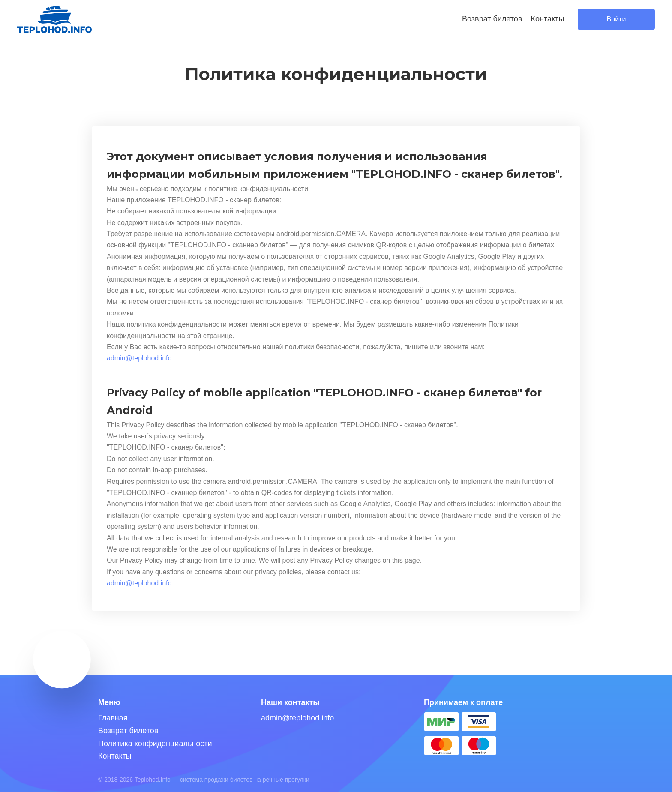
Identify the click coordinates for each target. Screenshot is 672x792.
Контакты (547, 19)
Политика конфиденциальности (155, 744)
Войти (616, 19)
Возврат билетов (492, 19)
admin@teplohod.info (139, 358)
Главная (113, 718)
